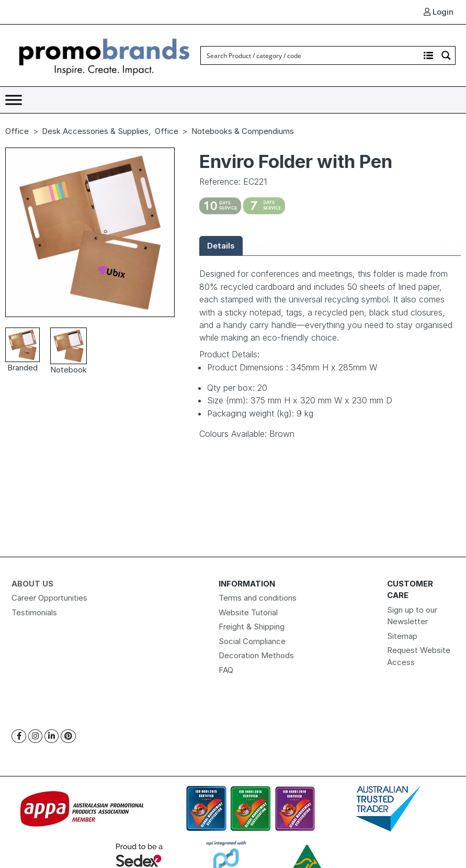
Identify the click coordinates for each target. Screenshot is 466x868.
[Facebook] (19, 736)
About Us (32, 584)
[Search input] (311, 55)
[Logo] (105, 55)
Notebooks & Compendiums (243, 131)
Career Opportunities (49, 598)
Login (439, 12)
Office (17, 131)
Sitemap (402, 636)
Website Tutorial (248, 612)
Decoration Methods (256, 655)
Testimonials (34, 612)
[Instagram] (35, 736)
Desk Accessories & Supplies (95, 131)
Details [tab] (221, 246)
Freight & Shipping (252, 627)
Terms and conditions (258, 598)
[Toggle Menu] (14, 100)
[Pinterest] (68, 736)
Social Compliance (252, 641)
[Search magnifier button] (446, 55)
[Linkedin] (52, 736)
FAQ (226, 670)
